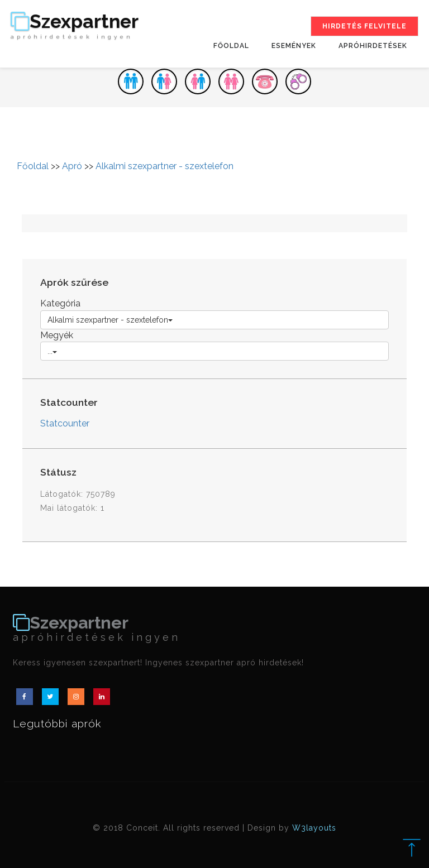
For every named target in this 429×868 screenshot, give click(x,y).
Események (294, 46)
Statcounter (65, 423)
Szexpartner (75, 26)
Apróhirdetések (373, 46)
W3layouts (314, 828)
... (52, 351)
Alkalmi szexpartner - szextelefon (165, 166)
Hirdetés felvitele (364, 26)
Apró (72, 166)
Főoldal (231, 46)
